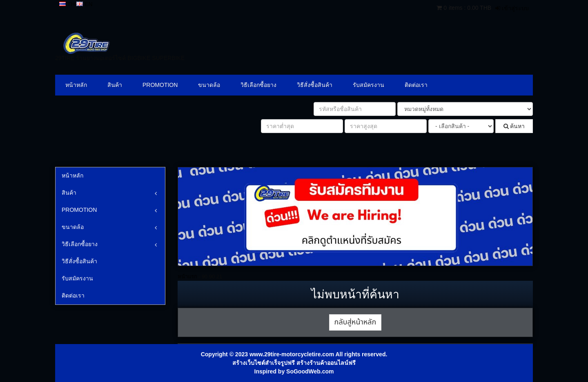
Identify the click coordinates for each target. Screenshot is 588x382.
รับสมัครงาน (369, 85)
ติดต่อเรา (416, 85)
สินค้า (115, 85)
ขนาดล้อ (209, 85)
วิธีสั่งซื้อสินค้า (315, 85)
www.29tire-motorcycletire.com (292, 354)
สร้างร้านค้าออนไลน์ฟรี (326, 363)
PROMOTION (160, 85)
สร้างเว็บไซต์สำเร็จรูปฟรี (264, 363)
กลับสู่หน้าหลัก (355, 322)
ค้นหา (514, 126)
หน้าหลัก (76, 85)
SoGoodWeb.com (310, 371)
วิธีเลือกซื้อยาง (258, 85)
